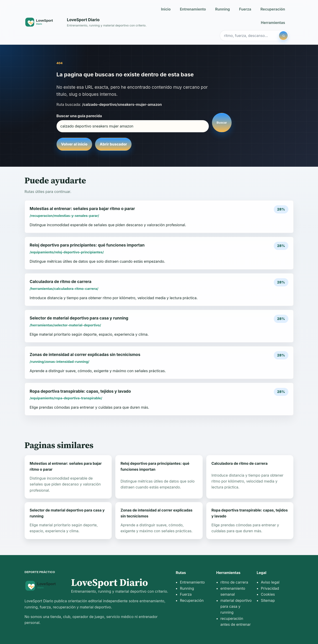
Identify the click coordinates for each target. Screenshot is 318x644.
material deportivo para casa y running (236, 606)
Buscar (222, 123)
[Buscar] (283, 36)
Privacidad (270, 588)
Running (223, 9)
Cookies (268, 594)
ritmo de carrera (234, 582)
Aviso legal (270, 582)
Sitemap (268, 600)
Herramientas (273, 23)
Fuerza (245, 9)
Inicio (166, 9)
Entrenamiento (193, 9)
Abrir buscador (113, 144)
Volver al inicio (74, 144)
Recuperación (273, 9)
